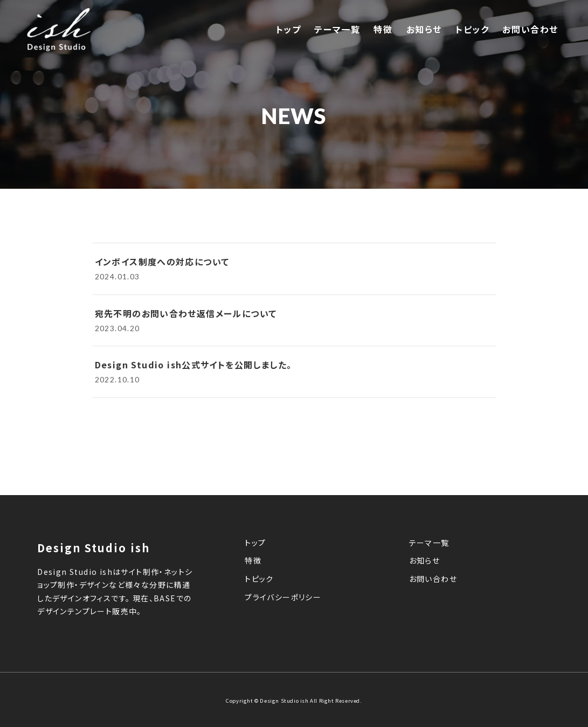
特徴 (383, 29)
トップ (289, 29)
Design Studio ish (285, 701)
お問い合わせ (530, 29)
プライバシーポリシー (283, 598)
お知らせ (424, 29)
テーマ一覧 (337, 29)
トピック (472, 29)
